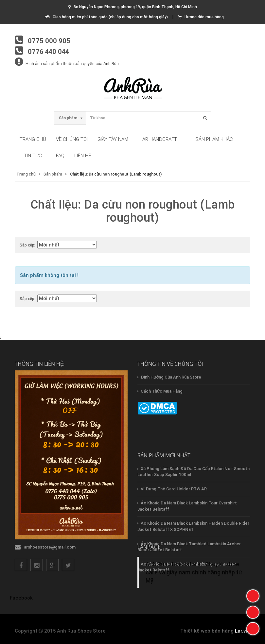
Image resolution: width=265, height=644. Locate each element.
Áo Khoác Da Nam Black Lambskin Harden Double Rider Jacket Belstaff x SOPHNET (193, 526)
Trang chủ (33, 139)
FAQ (60, 155)
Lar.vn (242, 631)
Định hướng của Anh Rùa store (171, 377)
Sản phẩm (53, 174)
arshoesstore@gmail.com (50, 547)
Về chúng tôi (72, 139)
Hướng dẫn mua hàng (201, 17)
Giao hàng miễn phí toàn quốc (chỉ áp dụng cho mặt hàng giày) (106, 17)
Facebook (21, 598)
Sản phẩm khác (214, 139)
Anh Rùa (111, 64)
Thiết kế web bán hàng (207, 631)
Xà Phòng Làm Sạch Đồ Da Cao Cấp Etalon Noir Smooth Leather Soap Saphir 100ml (194, 472)
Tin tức (33, 155)
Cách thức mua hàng (162, 391)
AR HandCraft (160, 139)
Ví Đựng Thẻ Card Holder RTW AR (174, 489)
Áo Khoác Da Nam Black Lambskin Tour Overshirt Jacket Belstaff (187, 506)
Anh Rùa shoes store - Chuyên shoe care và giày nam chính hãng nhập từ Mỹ (194, 572)
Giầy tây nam (113, 139)
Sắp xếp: (27, 245)
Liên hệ (83, 155)
